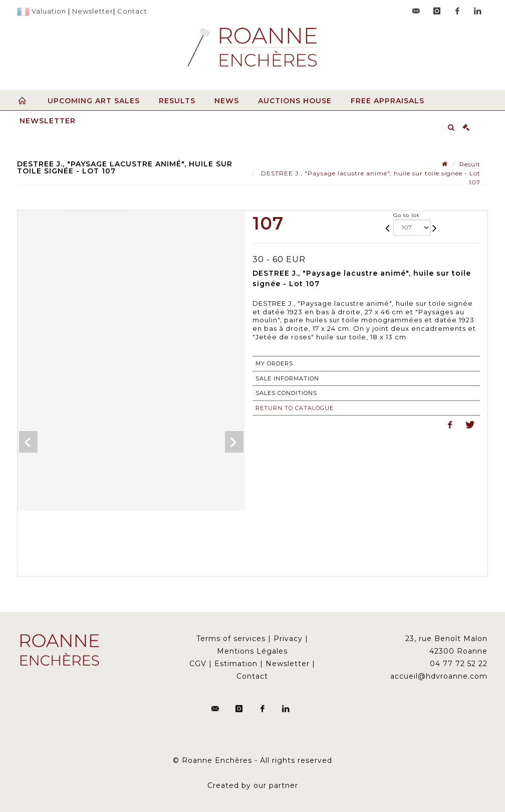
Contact (132, 11)
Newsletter (93, 11)
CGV (198, 664)
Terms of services (231, 639)
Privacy (288, 639)
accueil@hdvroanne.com (439, 676)
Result (470, 164)
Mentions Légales (252, 651)
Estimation (236, 664)
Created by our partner (253, 785)
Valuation (49, 11)
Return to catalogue (295, 408)
